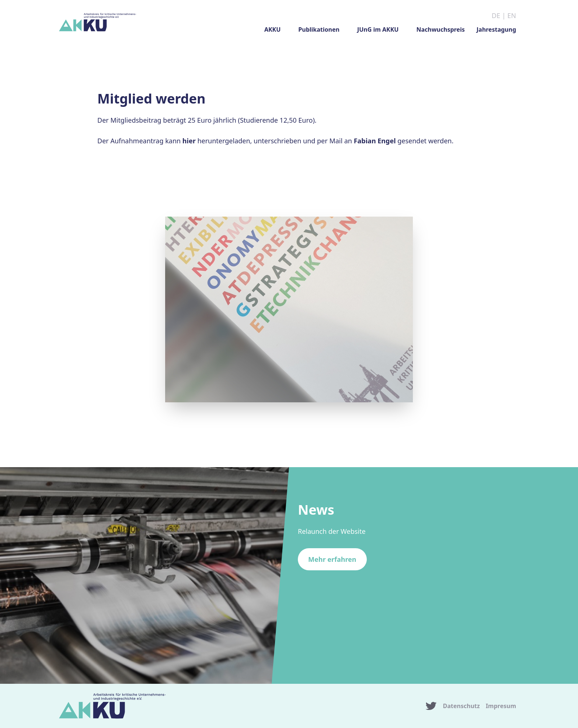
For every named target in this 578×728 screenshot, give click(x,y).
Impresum (501, 706)
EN (512, 15)
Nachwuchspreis (440, 29)
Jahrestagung (496, 29)
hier (189, 141)
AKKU (272, 29)
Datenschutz (462, 706)
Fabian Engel (375, 141)
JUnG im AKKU (378, 29)
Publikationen (319, 29)
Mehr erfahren (332, 559)
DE (496, 15)
